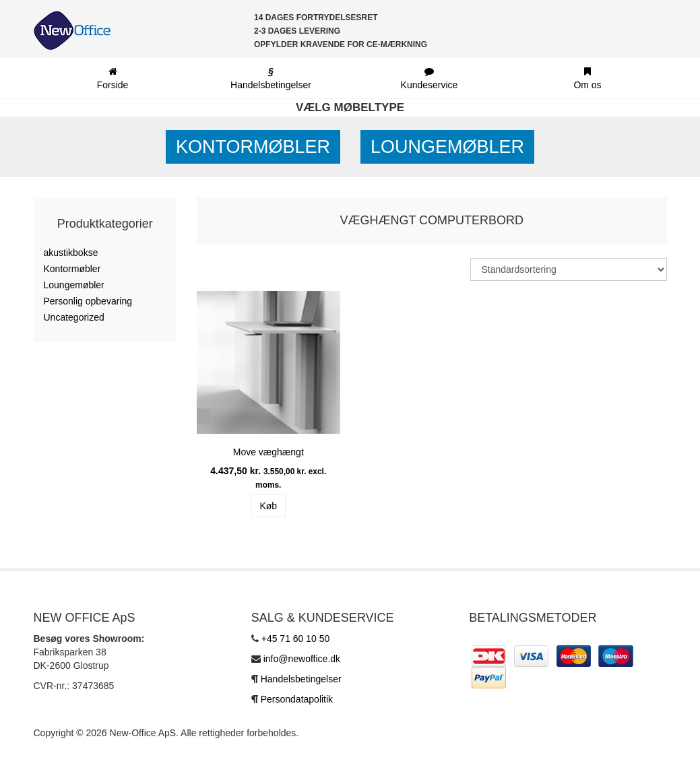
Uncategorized (74, 317)
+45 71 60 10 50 (296, 639)
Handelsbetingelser (301, 679)
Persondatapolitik (297, 699)
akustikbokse (71, 253)
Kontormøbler (253, 147)
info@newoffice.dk (302, 659)
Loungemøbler (447, 147)
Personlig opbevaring (88, 301)
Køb (268, 506)
